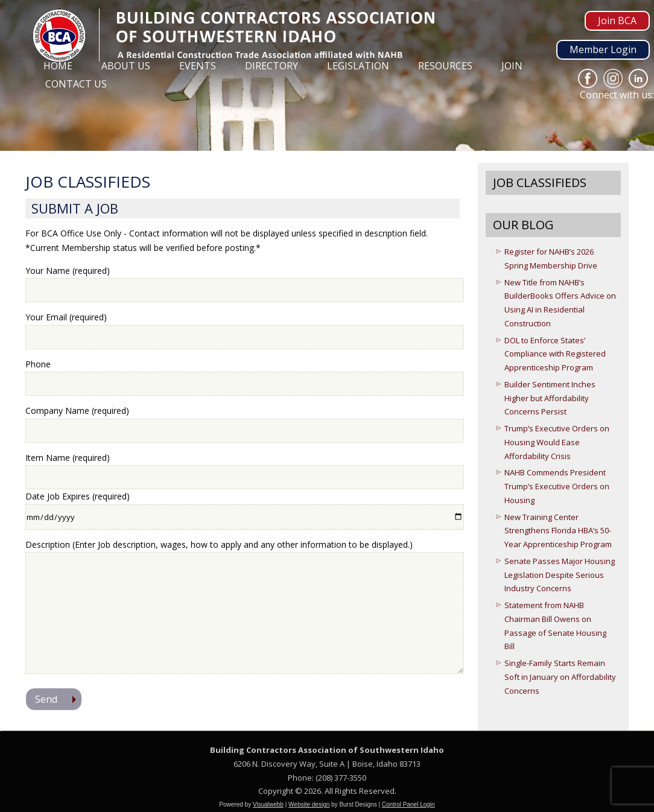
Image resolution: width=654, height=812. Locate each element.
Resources (445, 66)
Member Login (603, 49)
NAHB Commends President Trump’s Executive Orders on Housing (557, 486)
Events (198, 66)
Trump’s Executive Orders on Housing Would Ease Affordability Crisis (557, 442)
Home (58, 66)
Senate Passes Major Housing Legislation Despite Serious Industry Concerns (560, 575)
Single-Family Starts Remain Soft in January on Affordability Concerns (560, 677)
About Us (126, 66)
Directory (271, 66)
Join (512, 66)
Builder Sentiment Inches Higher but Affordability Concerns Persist (550, 398)
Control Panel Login (408, 804)
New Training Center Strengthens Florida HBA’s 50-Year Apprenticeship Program (558, 531)
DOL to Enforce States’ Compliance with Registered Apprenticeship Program (555, 354)
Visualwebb (268, 804)
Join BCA (617, 21)
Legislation (358, 66)
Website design (309, 804)
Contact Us (76, 84)
